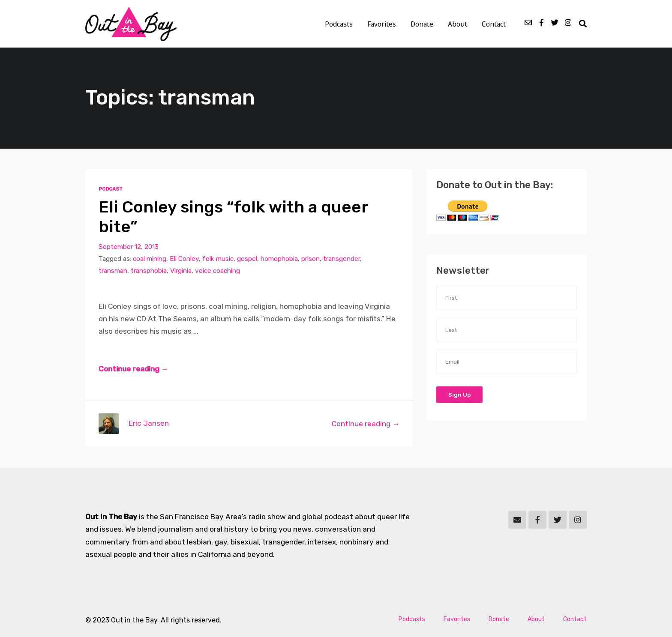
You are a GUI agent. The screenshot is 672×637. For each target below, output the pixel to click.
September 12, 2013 (129, 247)
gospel (247, 259)
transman (113, 271)
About (457, 24)
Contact (494, 24)
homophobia (279, 259)
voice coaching (217, 271)
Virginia (181, 271)
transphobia (149, 271)
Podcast (111, 189)
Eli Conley (184, 259)
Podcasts (339, 24)
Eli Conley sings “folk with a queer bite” (233, 217)
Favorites (382, 24)
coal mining (150, 259)
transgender (342, 259)
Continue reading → (133, 369)
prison (310, 259)
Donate (422, 24)
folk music (218, 259)
